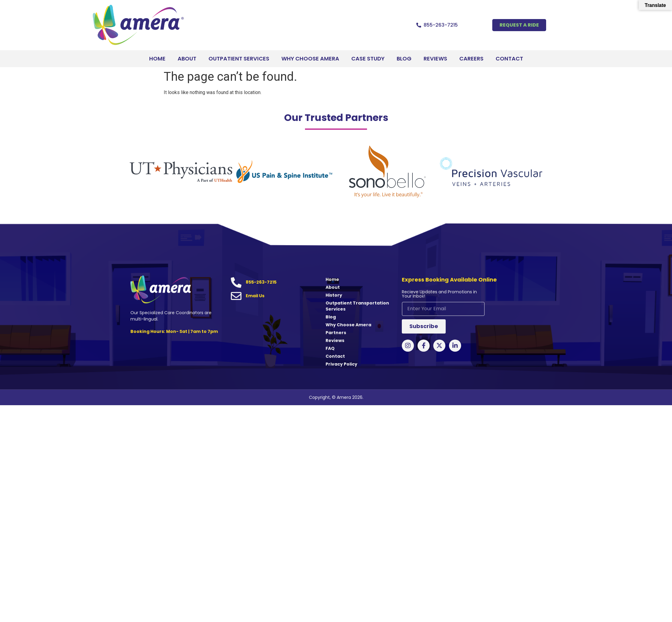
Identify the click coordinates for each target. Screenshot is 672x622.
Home (157, 59)
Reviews (435, 59)
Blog (404, 59)
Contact (509, 59)
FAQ (330, 348)
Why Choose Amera (310, 59)
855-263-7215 (441, 25)
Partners (336, 333)
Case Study (368, 59)
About (187, 59)
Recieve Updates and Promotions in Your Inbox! (439, 294)
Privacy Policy (341, 364)
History (334, 295)
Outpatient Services (239, 59)
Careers (471, 59)
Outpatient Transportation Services (357, 306)
